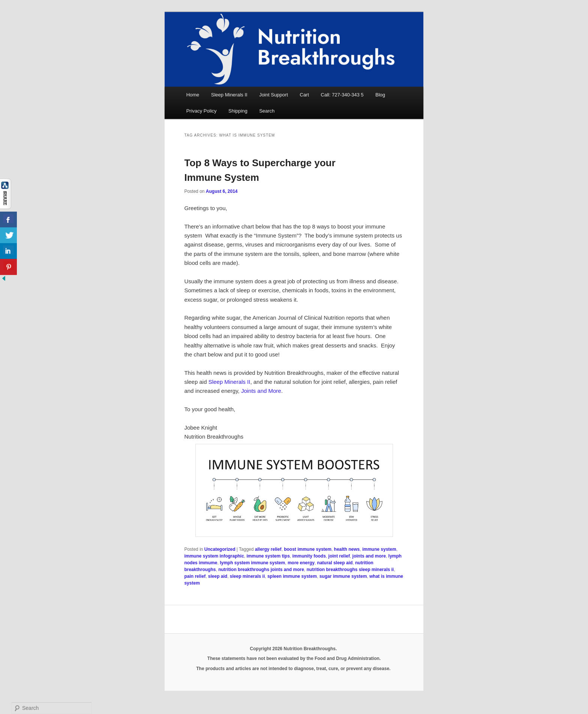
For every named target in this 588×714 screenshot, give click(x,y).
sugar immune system (343, 576)
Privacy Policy (202, 111)
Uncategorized (220, 549)
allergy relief (268, 549)
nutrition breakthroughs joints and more (261, 570)
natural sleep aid (335, 563)
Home (193, 95)
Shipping (238, 111)
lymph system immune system (252, 563)
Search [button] (267, 111)
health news (347, 549)
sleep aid (218, 576)
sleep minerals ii (247, 576)
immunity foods (309, 556)
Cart (304, 95)
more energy (301, 563)
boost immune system (308, 549)
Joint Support (274, 95)
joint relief (339, 556)
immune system (379, 549)
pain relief (195, 576)
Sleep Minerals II (229, 95)
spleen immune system (292, 576)
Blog (380, 95)
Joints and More (261, 391)
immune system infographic (214, 556)
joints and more (369, 556)
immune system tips (268, 556)
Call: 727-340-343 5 (342, 95)
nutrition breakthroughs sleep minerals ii (350, 570)
